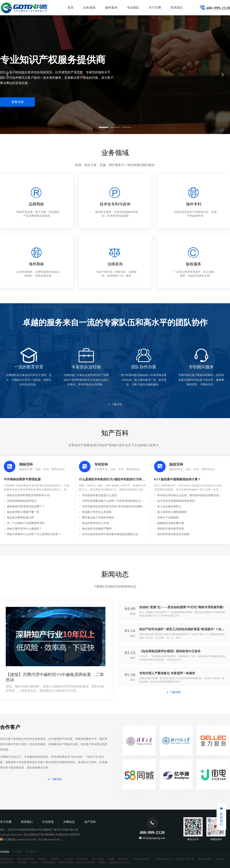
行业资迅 (48, 822)
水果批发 (220, 859)
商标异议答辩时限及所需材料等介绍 (28, 495)
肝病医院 (42, 859)
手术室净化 (82, 859)
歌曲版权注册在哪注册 (171, 523)
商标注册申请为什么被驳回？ (24, 529)
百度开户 (55, 859)
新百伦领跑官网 (26, 859)
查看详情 (17, 102)
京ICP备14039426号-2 (50, 840)
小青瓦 (34, 862)
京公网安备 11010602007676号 (18, 840)
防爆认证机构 (66, 862)
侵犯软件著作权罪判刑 (171, 529)
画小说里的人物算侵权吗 (172, 512)
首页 (71, 8)
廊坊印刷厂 (124, 859)
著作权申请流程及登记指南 (173, 534)
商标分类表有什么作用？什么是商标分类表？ (34, 534)
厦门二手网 (98, 859)
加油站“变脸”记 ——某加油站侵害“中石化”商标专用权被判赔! (181, 607)
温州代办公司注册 (86, 862)
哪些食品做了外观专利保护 (98, 518)
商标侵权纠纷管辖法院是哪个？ (26, 506)
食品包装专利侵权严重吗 (97, 529)
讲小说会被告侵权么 (169, 506)
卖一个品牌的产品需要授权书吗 (26, 523)
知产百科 (90, 822)
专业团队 (133, 8)
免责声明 (75, 835)
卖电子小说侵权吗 (168, 518)
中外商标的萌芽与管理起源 (22, 479)
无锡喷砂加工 (7, 859)
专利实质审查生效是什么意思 (99, 495)
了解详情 (115, 404)
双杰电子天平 (7, 862)
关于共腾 (155, 8)
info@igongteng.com (154, 838)
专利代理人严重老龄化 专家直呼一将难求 (167, 673)
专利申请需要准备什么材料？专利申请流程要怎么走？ (114, 501)
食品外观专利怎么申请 (95, 523)
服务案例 (111, 8)
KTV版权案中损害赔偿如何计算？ (177, 479)
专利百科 (101, 464)
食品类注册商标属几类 (20, 518)
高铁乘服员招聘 (142, 859)
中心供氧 (68, 859)
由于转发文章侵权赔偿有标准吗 (176, 501)
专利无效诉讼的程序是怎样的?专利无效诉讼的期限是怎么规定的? (121, 506)
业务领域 (89, 8)
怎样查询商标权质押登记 (22, 501)
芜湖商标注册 (48, 862)
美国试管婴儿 (205, 859)
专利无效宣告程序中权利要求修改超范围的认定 (110, 534)
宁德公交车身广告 (185, 859)
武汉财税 (22, 862)
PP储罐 (111, 859)
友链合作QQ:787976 (120, 862)
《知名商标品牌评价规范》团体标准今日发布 (170, 651)
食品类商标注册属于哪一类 (23, 512)
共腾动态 (69, 822)
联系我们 (177, 8)
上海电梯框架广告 (163, 859)
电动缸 (102, 862)
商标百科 (26, 464)
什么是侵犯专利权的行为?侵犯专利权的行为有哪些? (114, 479)
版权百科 (176, 464)
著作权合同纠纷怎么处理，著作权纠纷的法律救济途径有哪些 (193, 495)
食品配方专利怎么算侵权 (97, 512)
